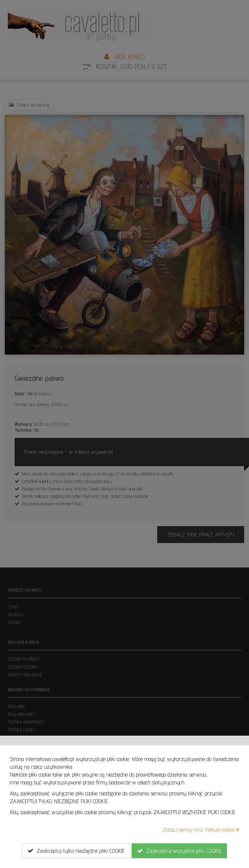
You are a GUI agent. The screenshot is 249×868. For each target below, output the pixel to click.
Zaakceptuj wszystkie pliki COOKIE (179, 851)
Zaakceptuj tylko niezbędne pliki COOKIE (76, 851)
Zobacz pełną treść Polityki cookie (201, 830)
